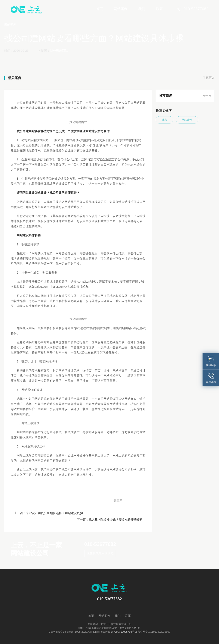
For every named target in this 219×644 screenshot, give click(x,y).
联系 (160, 9)
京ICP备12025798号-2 (124, 626)
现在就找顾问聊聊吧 (99, 547)
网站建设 (188, 120)
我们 (142, 9)
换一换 (207, 96)
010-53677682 (100, 538)
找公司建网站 (59, 51)
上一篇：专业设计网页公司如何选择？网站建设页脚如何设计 (46, 513)
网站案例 (121, 9)
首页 (99, 9)
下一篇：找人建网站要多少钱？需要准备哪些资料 (110, 513)
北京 (165, 120)
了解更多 (209, 78)
